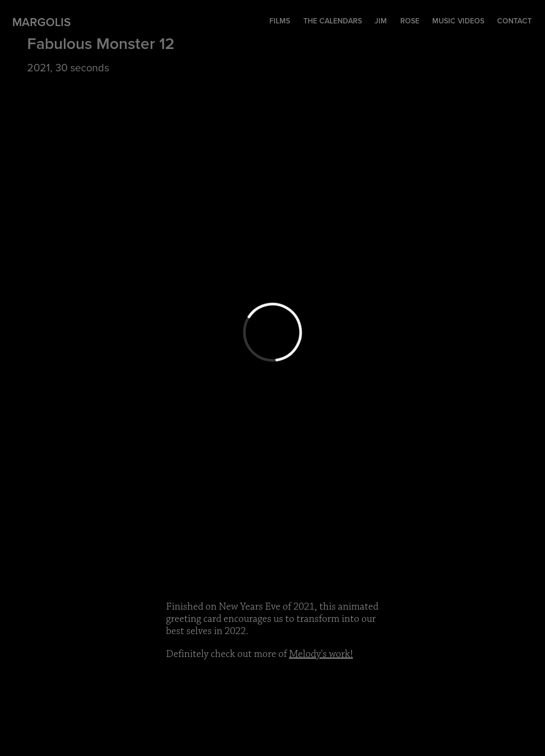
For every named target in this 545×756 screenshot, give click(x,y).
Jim (381, 21)
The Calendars (333, 21)
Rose (410, 21)
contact (514, 21)
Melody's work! (321, 654)
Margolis (42, 22)
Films (280, 21)
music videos (458, 21)
